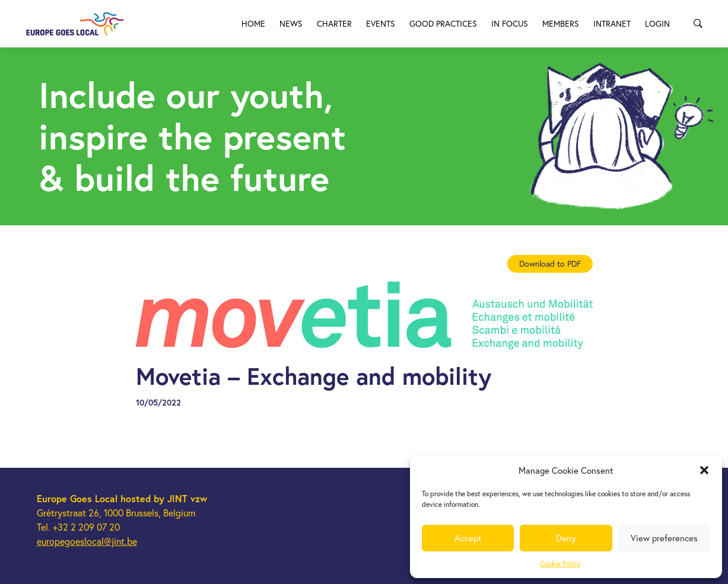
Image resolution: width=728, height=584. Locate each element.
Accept (468, 538)
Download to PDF (550, 264)
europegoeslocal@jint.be (87, 541)
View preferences (664, 538)
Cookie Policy (560, 564)
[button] (704, 470)
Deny (566, 538)
